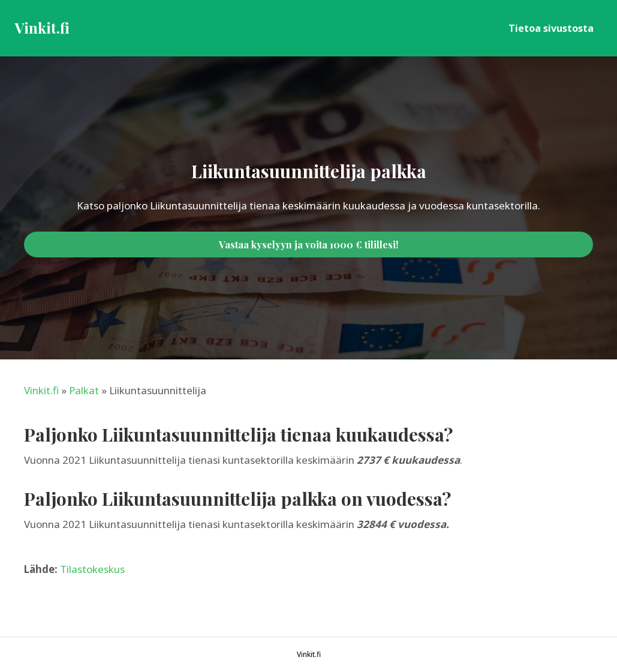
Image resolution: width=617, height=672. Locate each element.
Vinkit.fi (41, 390)
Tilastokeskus (92, 569)
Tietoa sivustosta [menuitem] (551, 28)
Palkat (84, 390)
